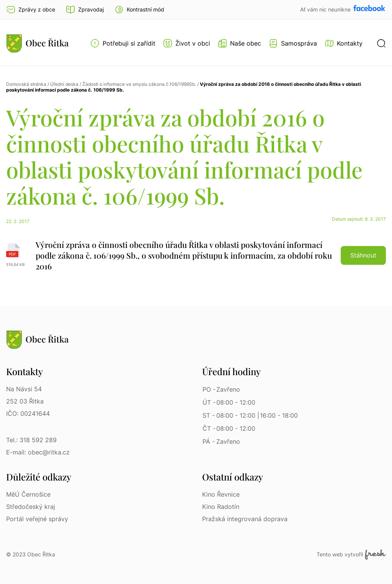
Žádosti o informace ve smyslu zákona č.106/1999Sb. (139, 84)
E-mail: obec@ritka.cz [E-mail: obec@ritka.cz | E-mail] (38, 452)
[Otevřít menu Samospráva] (293, 43)
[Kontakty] (344, 43)
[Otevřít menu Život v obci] (187, 43)
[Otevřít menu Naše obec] (239, 43)
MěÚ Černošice (28, 494)
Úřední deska (64, 84)
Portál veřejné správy (37, 519)
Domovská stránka (26, 84)
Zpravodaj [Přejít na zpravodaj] (85, 10)
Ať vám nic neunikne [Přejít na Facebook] (326, 9)
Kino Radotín (221, 507)
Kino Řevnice (221, 494)
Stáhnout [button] (363, 255)
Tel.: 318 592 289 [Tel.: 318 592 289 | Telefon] (31, 440)
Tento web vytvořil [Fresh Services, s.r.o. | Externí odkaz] (351, 554)
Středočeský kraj (31, 507)
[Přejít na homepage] (38, 43)
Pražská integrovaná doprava (245, 519)
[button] (139, 10)
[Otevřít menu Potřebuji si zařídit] (123, 43)
